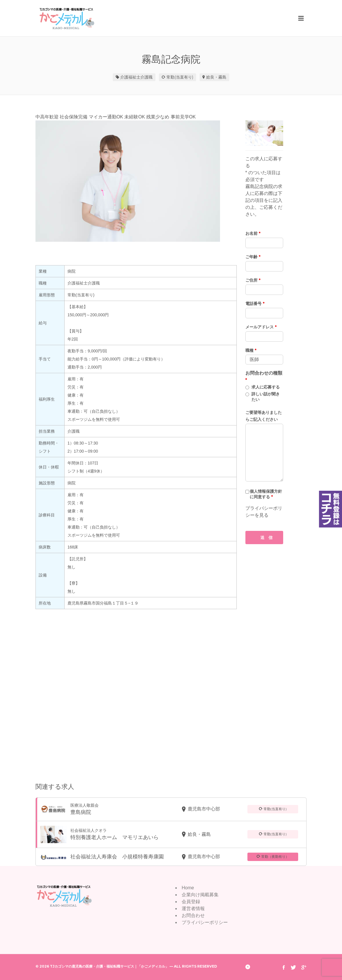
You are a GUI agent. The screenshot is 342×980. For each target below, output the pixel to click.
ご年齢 (253, 257)
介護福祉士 (130, 77)
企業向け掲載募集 (200, 895)
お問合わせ (193, 915)
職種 (251, 350)
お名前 (253, 233)
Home (188, 888)
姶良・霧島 (216, 77)
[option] (136, 181)
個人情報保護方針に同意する (266, 494)
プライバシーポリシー (205, 922)
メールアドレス (261, 327)
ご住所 (253, 280)
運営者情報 (193, 909)
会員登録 (191, 902)
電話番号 (255, 304)
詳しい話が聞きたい (266, 397)
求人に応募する (266, 387)
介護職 (146, 77)
